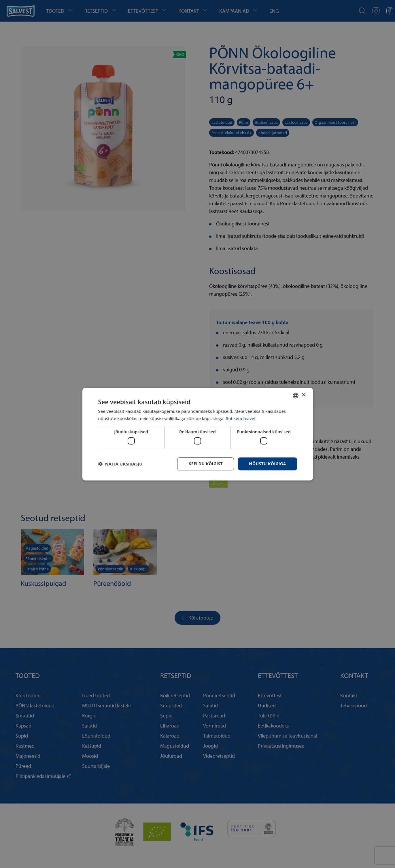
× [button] (304, 395)
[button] (120, 464)
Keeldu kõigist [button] (206, 464)
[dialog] (198, 434)
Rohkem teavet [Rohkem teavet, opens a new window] (241, 418)
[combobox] (296, 395)
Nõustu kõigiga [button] (267, 464)
